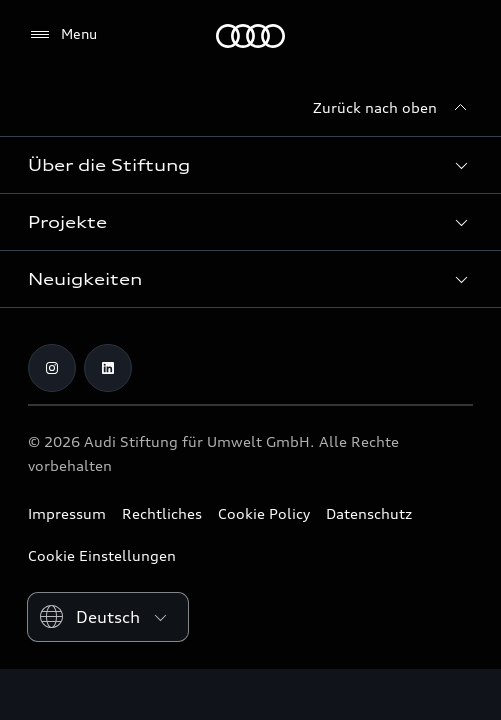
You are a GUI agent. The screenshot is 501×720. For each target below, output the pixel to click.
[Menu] (62, 35)
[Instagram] (52, 368)
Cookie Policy (264, 513)
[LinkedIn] (108, 368)
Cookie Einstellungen (102, 555)
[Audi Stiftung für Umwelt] (250, 36)
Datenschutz (369, 513)
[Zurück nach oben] (393, 108)
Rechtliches (162, 513)
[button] (250, 165)
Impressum (67, 513)
